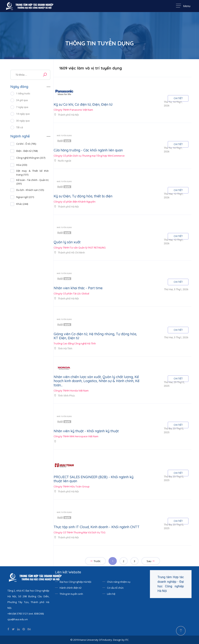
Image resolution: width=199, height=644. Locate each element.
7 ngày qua (22, 107)
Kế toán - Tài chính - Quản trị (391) (32, 180)
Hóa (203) (22, 165)
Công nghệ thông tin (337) (31, 158)
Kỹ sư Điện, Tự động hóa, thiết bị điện (83, 196)
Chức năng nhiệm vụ (119, 582)
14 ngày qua (23, 114)
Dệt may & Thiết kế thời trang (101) (32, 171)
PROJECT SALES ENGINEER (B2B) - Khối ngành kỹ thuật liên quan (94, 479)
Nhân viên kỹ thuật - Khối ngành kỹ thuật (86, 431)
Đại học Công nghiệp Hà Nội (75, 582)
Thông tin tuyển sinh (71, 594)
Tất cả (19, 127)
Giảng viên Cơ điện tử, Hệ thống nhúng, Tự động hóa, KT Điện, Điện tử (95, 336)
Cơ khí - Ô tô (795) (26, 144)
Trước (95, 561)
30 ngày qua (23, 121)
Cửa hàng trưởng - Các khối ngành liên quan (88, 150)
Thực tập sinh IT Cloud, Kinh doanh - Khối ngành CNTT (97, 527)
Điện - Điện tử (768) (27, 151)
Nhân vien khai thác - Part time (78, 288)
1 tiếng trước (23, 94)
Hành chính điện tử (71, 588)
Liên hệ (111, 594)
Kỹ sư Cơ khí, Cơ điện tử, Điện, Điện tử (83, 104)
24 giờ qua (22, 100)
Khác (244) (22, 204)
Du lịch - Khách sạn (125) (30, 190)
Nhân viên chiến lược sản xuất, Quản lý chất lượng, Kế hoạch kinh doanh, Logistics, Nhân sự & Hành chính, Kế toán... (97, 381)
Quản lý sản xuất (67, 242)
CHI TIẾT (178, 98)
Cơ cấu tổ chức (115, 588)
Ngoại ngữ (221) (25, 197)
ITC (127, 640)
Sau (151, 561)
